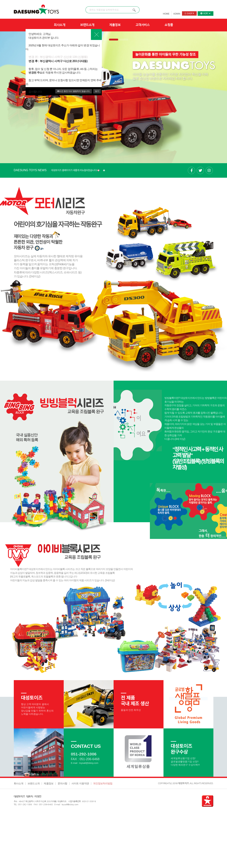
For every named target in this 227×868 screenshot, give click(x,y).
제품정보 (115, 25)
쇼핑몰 (169, 25)
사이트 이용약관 (80, 783)
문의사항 (63, 783)
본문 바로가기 (0, 0)
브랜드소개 (87, 25)
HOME (166, 14)
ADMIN (177, 14)
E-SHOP (189, 13)
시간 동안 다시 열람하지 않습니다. (74, 91)
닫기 (97, 91)
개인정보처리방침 (103, 783)
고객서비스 (143, 25)
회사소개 (60, 25)
